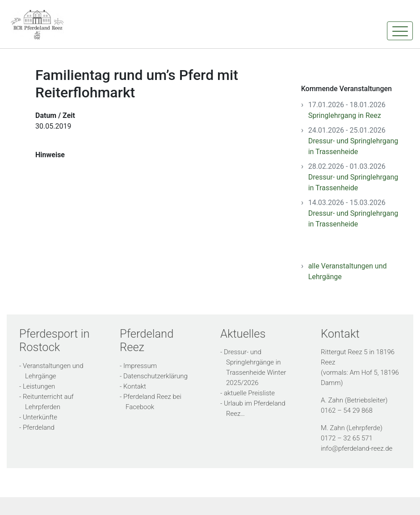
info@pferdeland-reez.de (357, 448)
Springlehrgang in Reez (345, 115)
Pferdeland (39, 427)
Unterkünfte (40, 417)
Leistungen (39, 386)
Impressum (140, 366)
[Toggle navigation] (400, 31)
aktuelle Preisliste (249, 393)
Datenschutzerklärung (155, 376)
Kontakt (135, 386)
